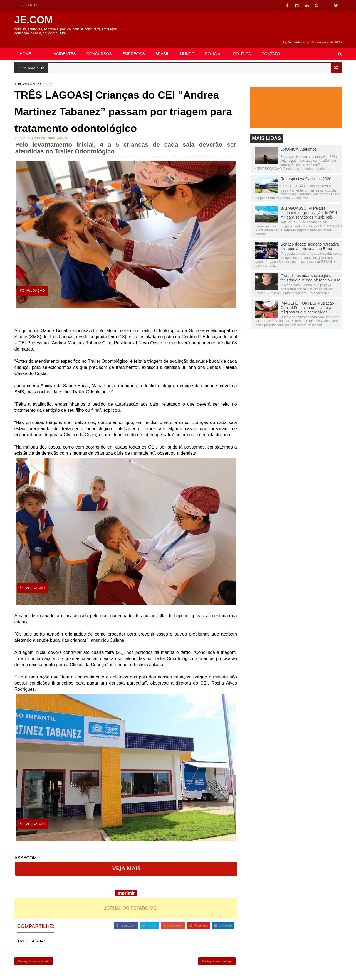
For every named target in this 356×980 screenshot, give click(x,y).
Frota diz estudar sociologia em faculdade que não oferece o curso (310, 271)
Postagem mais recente (35, 956)
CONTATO (29, 5)
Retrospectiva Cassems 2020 (305, 172)
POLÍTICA (243, 46)
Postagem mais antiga (217, 956)
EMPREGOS (134, 46)
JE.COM (34, 20)
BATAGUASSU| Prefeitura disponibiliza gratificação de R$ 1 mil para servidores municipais (308, 206)
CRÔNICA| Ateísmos (298, 143)
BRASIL (163, 46)
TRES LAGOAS (58, 135)
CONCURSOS (100, 46)
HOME (26, 46)
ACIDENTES (66, 46)
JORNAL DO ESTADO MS (130, 902)
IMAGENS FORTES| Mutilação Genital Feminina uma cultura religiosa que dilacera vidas (306, 301)
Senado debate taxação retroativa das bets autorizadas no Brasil (309, 240)
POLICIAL (215, 46)
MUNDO (188, 46)
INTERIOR (39, 135)
